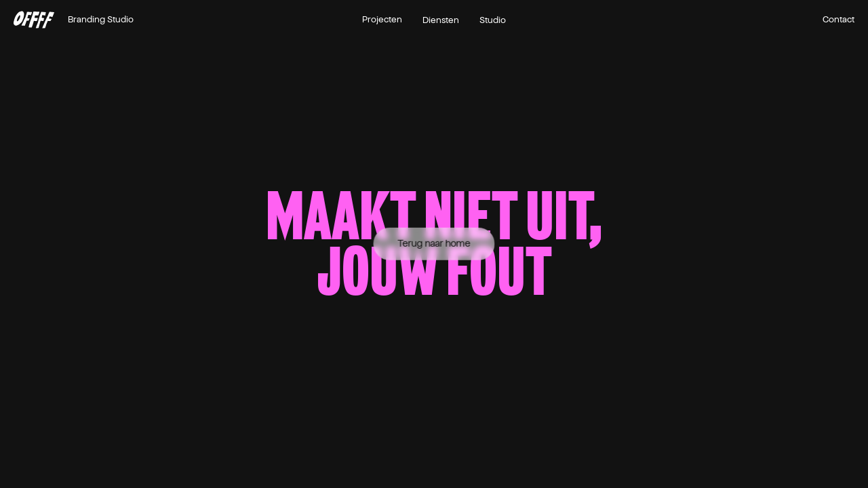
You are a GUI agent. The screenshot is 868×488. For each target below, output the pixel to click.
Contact (839, 20)
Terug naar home (434, 244)
